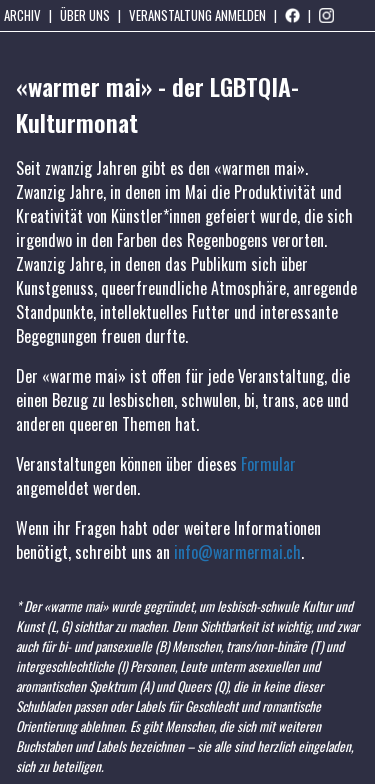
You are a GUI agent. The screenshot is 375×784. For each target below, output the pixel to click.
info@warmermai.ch (237, 552)
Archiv (22, 15)
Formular (268, 464)
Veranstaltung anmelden (197, 15)
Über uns (85, 15)
